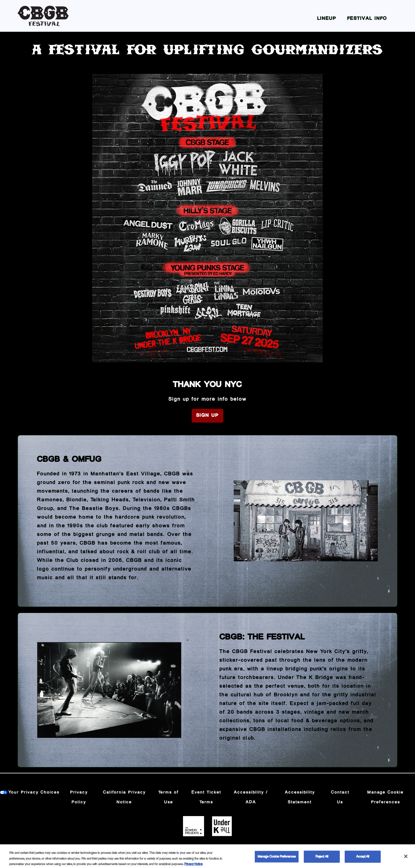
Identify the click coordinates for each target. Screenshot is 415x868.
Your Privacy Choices (34, 792)
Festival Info (367, 19)
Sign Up (207, 416)
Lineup (327, 19)
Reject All (322, 860)
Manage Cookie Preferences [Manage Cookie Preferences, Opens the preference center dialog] (277, 860)
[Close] (406, 860)
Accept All (363, 860)
